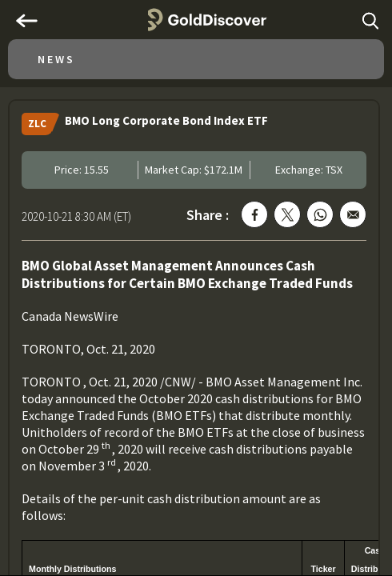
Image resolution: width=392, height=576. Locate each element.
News (56, 59)
